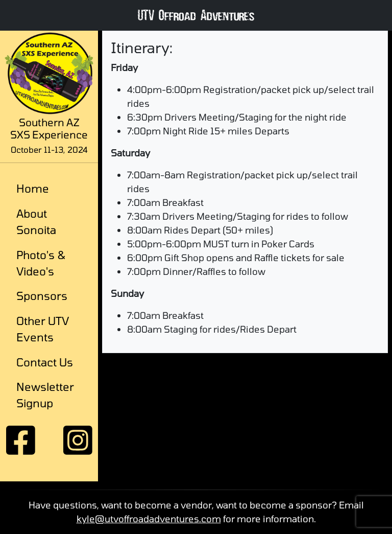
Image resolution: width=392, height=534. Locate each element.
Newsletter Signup (45, 394)
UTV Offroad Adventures (196, 18)
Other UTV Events (43, 329)
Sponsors (42, 295)
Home (33, 188)
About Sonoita (36, 221)
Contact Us (45, 362)
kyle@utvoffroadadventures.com (149, 519)
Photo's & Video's (41, 263)
